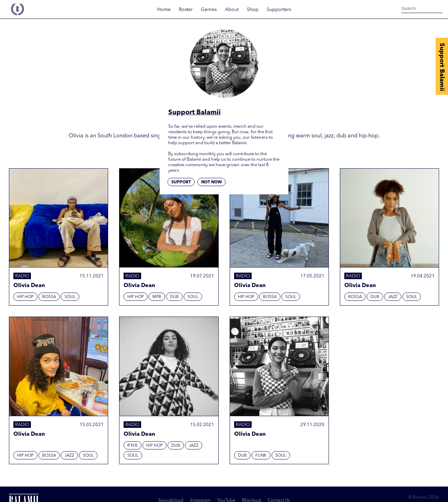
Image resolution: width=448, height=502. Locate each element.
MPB (157, 297)
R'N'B (133, 446)
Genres (209, 10)
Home (164, 10)
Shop (253, 10)
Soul (70, 297)
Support (181, 182)
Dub (174, 297)
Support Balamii (442, 67)
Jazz (393, 297)
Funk (261, 456)
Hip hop (25, 297)
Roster (186, 10)
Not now (211, 182)
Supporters (279, 10)
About (232, 10)
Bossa (49, 297)
